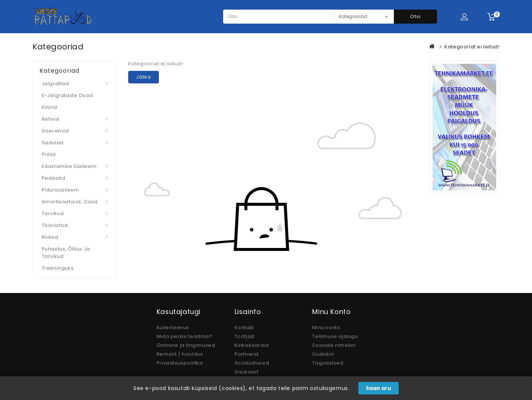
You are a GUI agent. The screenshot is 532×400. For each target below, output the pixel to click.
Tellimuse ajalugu (335, 336)
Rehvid (51, 119)
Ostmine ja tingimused (186, 345)
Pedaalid (54, 178)
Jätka (144, 77)
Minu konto (326, 327)
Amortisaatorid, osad (70, 202)
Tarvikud (53, 213)
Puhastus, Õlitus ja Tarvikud (66, 253)
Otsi (415, 16)
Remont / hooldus (180, 354)
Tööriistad (55, 225)
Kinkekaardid (252, 345)
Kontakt (244, 327)
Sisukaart (247, 372)
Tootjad (245, 336)
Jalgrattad (55, 84)
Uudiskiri (323, 354)
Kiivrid (50, 107)
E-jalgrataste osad (67, 95)
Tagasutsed (328, 363)
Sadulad (53, 143)
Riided (50, 237)
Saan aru (378, 388)
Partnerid (247, 354)
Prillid (49, 154)
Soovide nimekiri (334, 345)
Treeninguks (58, 268)
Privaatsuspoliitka (180, 363)
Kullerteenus (173, 327)
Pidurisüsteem (60, 190)
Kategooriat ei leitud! (472, 47)
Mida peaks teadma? (185, 336)
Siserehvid (55, 131)
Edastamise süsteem (69, 166)
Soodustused (252, 363)
